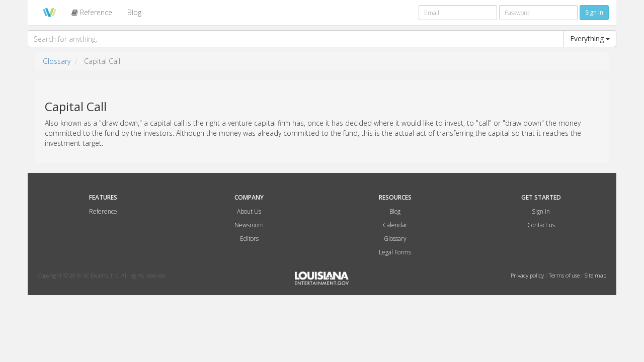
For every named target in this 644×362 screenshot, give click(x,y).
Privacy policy (528, 275)
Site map (595, 275)
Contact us (541, 225)
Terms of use (565, 275)
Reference (92, 12)
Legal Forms (395, 252)
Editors (249, 239)
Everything (590, 38)
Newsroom (249, 225)
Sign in (541, 211)
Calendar (395, 225)
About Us (249, 211)
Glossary (57, 61)
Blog (134, 12)
